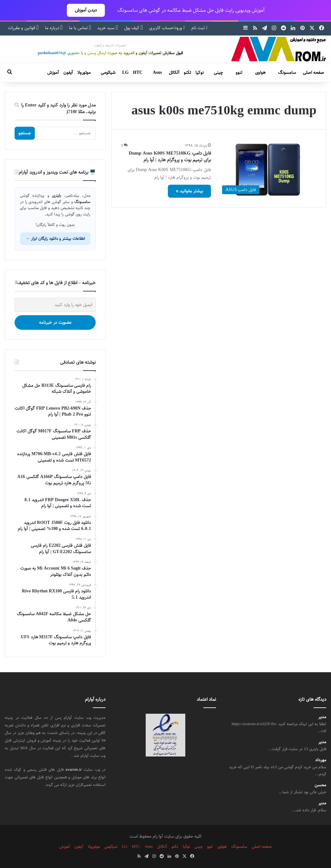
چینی (218, 73)
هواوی (260, 73)
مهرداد (321, 760)
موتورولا (84, 73)
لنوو (239, 73)
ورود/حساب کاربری (167, 28)
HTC (138, 73)
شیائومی (108, 73)
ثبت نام (199, 28)
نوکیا (200, 73)
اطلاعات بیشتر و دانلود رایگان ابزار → (55, 239)
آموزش (53, 73)
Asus (157, 73)
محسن (320, 785)
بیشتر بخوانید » (189, 191)
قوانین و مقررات (23, 28)
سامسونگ (287, 73)
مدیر (322, 717)
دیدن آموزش (86, 10)
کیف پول (134, 28)
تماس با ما (80, 28)
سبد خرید (108, 28)
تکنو (187, 73)
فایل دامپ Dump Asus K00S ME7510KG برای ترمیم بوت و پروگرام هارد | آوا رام (170, 156)
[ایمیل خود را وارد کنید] (55, 305)
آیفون (68, 73)
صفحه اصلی (313, 73)
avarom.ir (74, 769)
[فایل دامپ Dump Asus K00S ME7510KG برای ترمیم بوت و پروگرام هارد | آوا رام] (268, 170)
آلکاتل (174, 73)
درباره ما (54, 28)
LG (125, 73)
